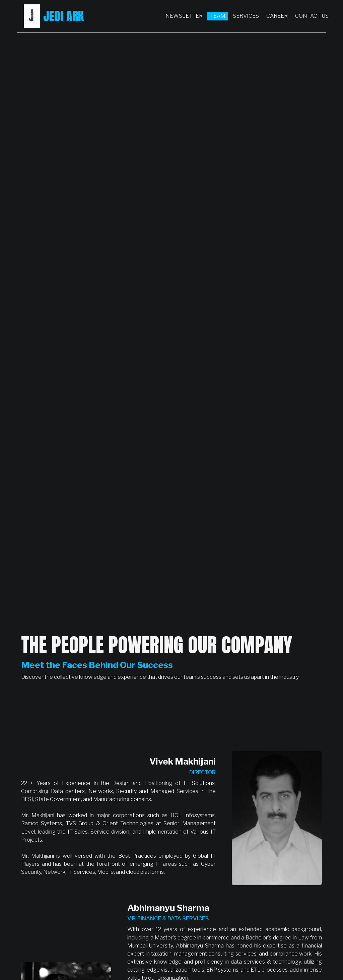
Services (246, 16)
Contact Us (312, 16)
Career (277, 16)
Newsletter (184, 16)
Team (218, 16)
